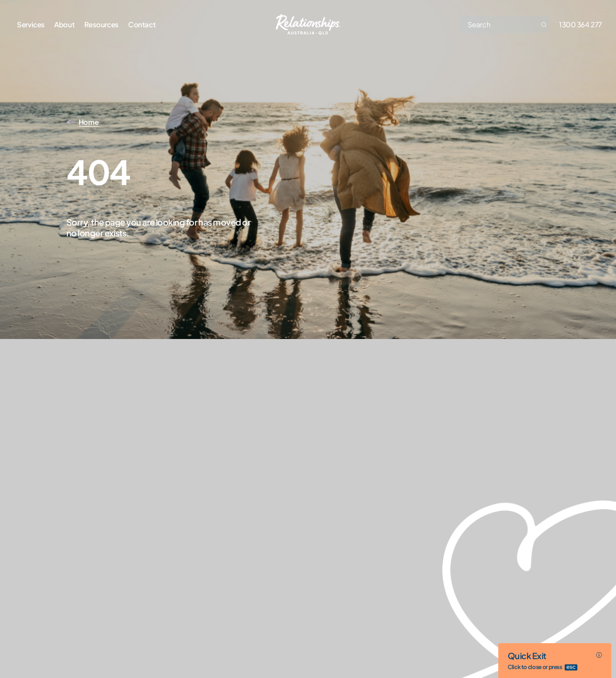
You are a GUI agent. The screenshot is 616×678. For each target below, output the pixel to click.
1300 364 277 (580, 24)
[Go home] (308, 24)
